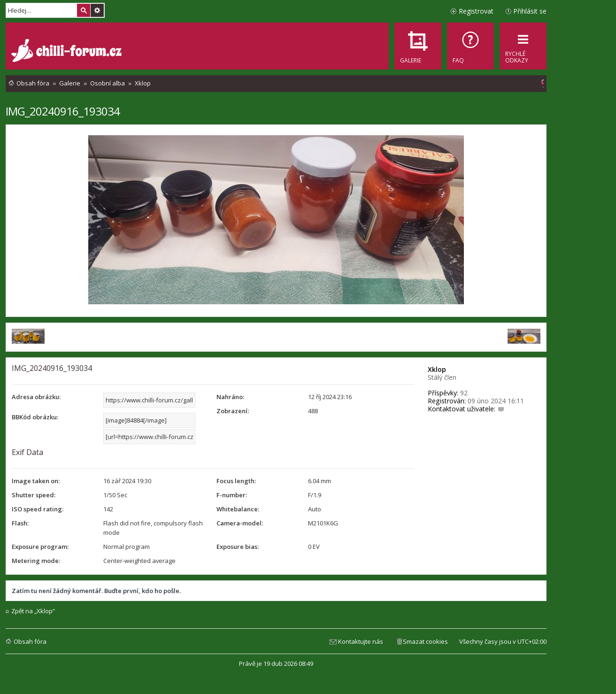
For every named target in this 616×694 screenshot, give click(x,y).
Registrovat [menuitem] (476, 11)
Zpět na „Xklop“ (33, 611)
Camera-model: (240, 523)
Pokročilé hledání (97, 10)
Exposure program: (40, 547)
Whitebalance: (238, 509)
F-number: (232, 495)
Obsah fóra (30, 641)
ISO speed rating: (38, 509)
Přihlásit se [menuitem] (530, 11)
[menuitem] (470, 46)
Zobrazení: (233, 411)
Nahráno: (230, 397)
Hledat (84, 10)
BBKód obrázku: (35, 417)
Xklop (437, 369)
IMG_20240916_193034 (63, 111)
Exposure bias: (238, 547)
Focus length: (236, 481)
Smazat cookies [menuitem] (425, 641)
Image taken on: (36, 481)
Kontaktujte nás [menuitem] (361, 641)
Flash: (20, 523)
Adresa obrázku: (36, 397)
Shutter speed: (34, 495)
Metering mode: (36, 561)
